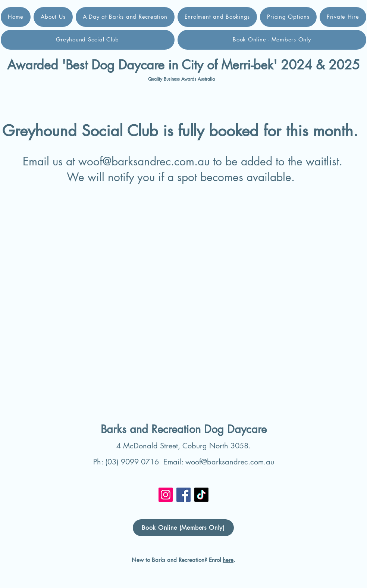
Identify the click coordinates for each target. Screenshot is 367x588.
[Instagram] (166, 495)
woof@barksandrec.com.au (144, 161)
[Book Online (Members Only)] (183, 528)
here (228, 560)
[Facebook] (183, 495)
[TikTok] (201, 495)
